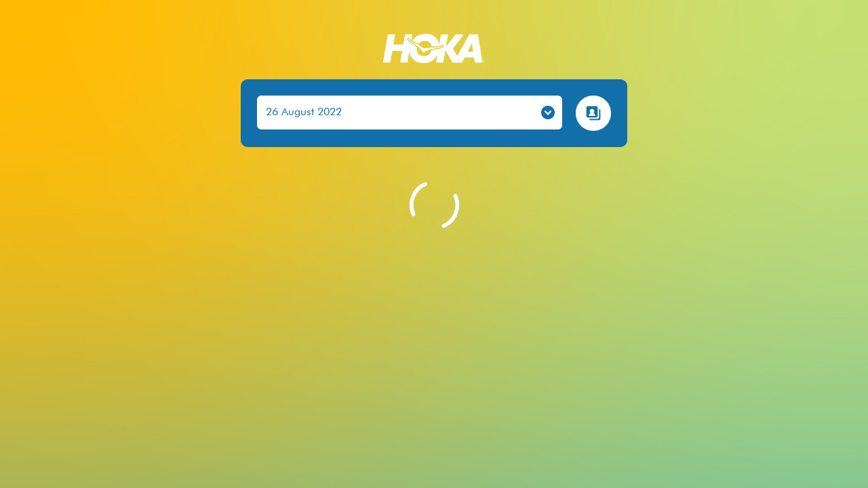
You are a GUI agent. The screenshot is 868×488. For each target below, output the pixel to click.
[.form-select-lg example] (410, 113)
